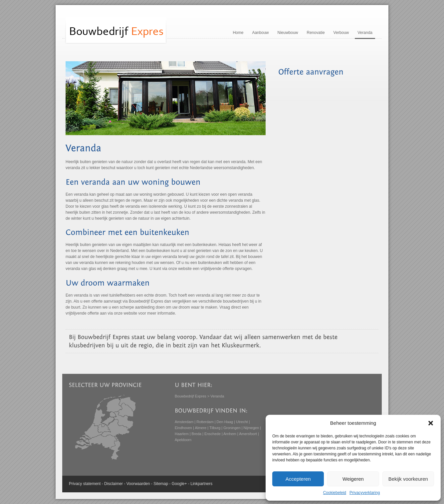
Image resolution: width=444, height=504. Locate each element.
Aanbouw (260, 33)
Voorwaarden (138, 484)
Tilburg (215, 428)
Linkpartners (201, 484)
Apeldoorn (183, 440)
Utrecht (242, 422)
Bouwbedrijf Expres (191, 396)
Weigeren (353, 479)
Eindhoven (183, 428)
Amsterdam (184, 422)
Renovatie (316, 33)
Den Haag (225, 422)
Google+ (179, 484)
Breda (197, 434)
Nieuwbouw (288, 33)
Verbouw (341, 33)
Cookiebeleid (335, 493)
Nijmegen (251, 428)
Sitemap (161, 484)
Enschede (213, 434)
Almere (201, 428)
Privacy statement (85, 484)
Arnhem (230, 434)
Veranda (365, 33)
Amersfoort (248, 434)
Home (238, 33)
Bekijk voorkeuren (408, 479)
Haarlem (182, 434)
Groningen (232, 428)
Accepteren (298, 479)
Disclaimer (113, 484)
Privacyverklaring (365, 493)
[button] (431, 423)
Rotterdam (205, 422)
